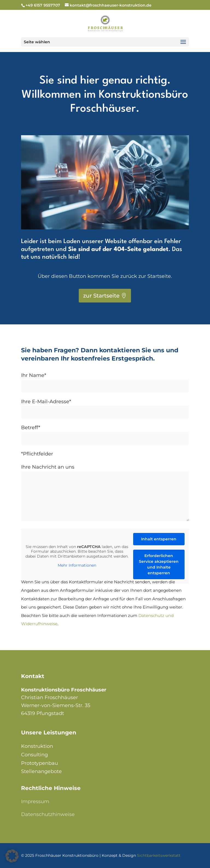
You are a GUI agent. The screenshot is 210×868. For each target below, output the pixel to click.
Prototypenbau (40, 763)
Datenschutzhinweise (48, 814)
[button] (12, 856)
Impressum (35, 801)
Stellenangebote (41, 771)
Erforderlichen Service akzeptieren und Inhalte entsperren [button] (159, 564)
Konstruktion (37, 746)
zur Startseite (101, 296)
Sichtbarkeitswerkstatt (159, 855)
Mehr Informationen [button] (77, 565)
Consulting (34, 755)
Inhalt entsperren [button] (159, 539)
